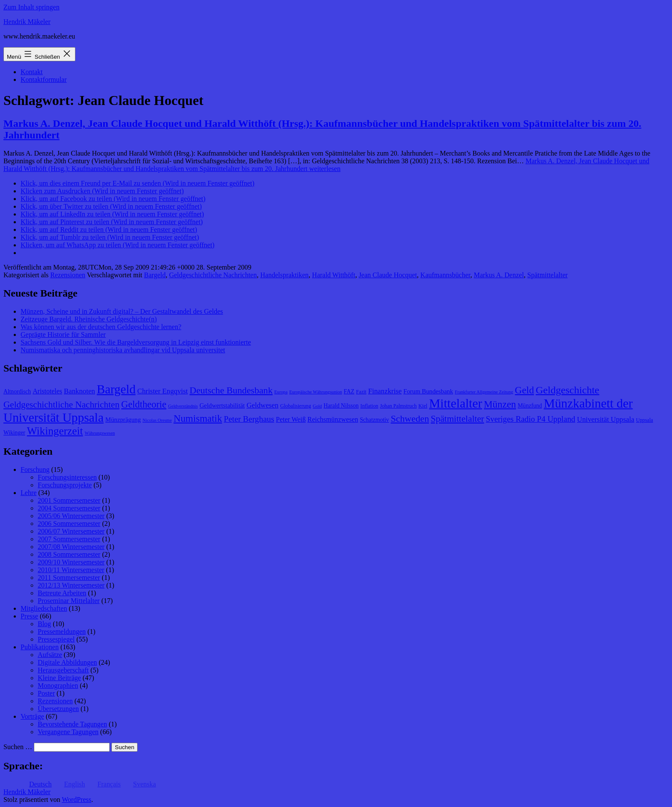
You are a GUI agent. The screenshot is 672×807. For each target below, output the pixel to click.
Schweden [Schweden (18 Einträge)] (410, 419)
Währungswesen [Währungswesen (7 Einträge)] (100, 433)
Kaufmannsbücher (445, 275)
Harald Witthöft (334, 275)
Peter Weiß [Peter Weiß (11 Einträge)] (291, 419)
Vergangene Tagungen (68, 732)
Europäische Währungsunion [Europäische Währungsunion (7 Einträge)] (316, 392)
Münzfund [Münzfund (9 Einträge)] (530, 406)
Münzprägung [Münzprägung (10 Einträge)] (123, 420)
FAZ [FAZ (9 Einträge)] (349, 391)
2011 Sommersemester (69, 577)
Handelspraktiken (284, 275)
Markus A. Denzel (499, 275)
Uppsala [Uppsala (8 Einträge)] (645, 420)
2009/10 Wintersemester (71, 562)
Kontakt (32, 72)
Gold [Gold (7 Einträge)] (317, 406)
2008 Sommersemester (69, 554)
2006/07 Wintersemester (71, 531)
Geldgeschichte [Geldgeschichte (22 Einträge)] (567, 390)
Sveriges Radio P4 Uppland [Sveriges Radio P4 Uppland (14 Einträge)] (531, 419)
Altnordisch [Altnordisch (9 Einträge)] (17, 391)
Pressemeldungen (62, 631)
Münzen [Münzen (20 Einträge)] (500, 404)
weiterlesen (326, 165)
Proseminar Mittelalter (69, 601)
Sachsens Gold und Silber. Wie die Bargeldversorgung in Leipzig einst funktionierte (136, 342)
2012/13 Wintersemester (71, 585)
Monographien (58, 685)
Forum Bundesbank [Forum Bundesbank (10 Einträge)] (428, 391)
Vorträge (32, 716)
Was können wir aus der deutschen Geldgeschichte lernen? (101, 327)
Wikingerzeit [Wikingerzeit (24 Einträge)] (55, 431)
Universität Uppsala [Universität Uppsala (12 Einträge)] (606, 419)
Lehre (28, 493)
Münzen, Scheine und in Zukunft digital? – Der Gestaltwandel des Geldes (122, 311)
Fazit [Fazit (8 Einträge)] (361, 392)
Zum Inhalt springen (31, 7)
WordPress (76, 799)
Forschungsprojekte (65, 485)
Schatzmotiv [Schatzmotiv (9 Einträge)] (375, 420)
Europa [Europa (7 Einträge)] (281, 392)
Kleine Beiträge (59, 678)
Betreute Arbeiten (62, 593)
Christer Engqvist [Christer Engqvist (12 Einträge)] (162, 391)
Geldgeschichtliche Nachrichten (213, 275)
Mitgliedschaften (44, 608)
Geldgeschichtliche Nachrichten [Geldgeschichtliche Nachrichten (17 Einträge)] (61, 405)
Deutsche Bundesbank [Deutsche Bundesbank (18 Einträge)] (231, 390)
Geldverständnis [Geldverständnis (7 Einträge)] (183, 406)
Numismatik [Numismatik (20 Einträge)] (198, 418)
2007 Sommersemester (69, 539)
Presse (29, 616)
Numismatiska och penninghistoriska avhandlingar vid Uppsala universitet (123, 350)
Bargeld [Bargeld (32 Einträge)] (116, 389)
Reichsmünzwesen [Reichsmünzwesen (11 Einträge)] (333, 419)
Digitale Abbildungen (67, 662)
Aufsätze (50, 655)
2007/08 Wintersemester (71, 547)
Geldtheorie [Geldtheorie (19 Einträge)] (144, 404)
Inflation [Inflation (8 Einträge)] (369, 406)
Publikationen (40, 647)
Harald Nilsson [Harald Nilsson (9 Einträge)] (341, 406)
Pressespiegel (56, 639)
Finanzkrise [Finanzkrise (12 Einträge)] (385, 391)
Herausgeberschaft (63, 670)
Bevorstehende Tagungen (72, 724)
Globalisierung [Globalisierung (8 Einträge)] (296, 406)
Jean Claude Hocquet (388, 275)
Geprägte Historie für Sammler (63, 334)
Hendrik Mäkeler (27, 22)
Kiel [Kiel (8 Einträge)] (423, 406)
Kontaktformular (44, 79)
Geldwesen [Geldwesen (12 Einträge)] (262, 405)
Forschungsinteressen (67, 477)
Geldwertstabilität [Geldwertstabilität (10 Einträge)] (222, 405)
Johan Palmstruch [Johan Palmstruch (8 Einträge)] (399, 406)
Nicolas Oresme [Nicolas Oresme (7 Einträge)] (157, 420)
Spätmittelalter (547, 275)
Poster (46, 693)
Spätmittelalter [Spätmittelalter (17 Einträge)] (457, 419)
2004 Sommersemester (69, 508)
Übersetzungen (58, 709)
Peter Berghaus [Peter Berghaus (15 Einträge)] (249, 419)
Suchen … (18, 747)
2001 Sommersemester (69, 500)
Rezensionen (68, 275)
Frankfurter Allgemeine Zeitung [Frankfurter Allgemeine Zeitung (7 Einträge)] (484, 392)
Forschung (35, 469)
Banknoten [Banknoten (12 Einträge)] (79, 391)
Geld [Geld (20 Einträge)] (524, 390)
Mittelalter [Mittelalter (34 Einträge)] (456, 403)
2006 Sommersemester (69, 523)
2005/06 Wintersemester (71, 516)
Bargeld (155, 275)
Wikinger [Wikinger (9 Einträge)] (14, 433)
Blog (44, 624)
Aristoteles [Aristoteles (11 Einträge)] (47, 391)
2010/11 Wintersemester (71, 570)
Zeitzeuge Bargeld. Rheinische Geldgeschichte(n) (89, 319)
